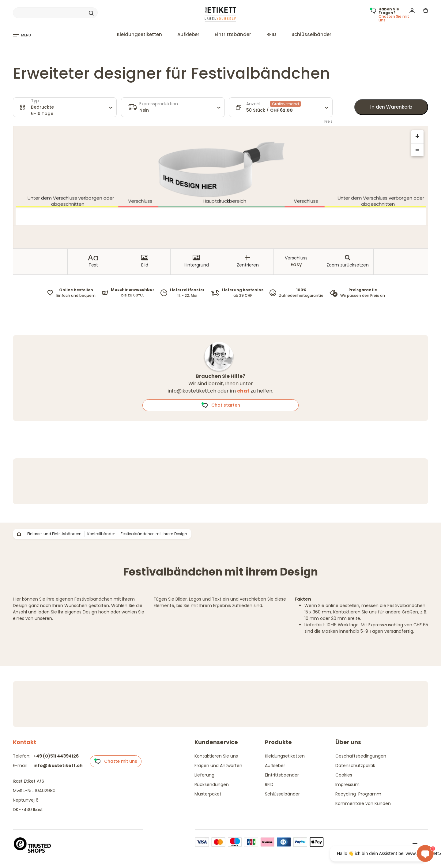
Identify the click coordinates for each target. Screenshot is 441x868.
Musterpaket (208, 794)
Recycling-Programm (358, 794)
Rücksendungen (212, 784)
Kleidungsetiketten (139, 34)
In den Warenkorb (391, 107)
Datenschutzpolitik (355, 766)
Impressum (347, 784)
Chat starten (221, 405)
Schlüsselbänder (311, 34)
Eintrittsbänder (233, 34)
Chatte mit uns (116, 762)
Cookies (344, 775)
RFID (271, 34)
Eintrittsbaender (282, 775)
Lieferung (204, 775)
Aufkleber (188, 34)
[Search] (55, 13)
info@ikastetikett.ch (192, 391)
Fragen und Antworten (218, 766)
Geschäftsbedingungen (361, 756)
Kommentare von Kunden (363, 803)
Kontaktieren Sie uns (216, 756)
